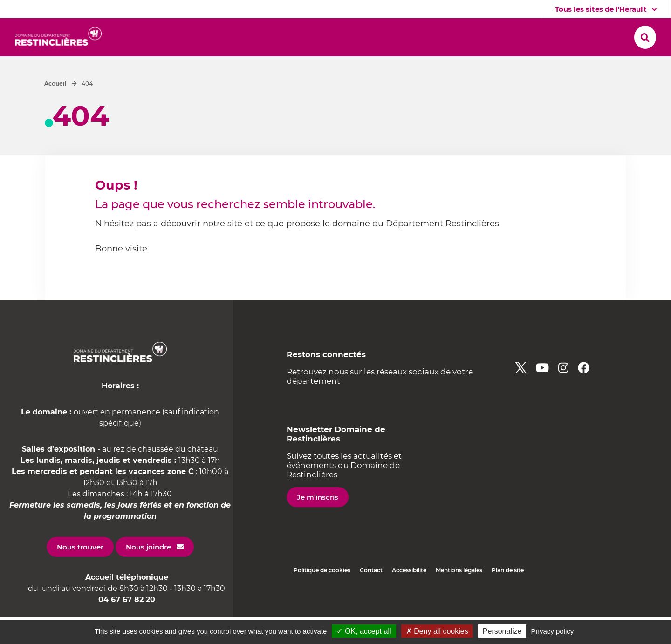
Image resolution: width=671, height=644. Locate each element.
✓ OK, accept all (364, 631)
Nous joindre (148, 574)
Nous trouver (80, 574)
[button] (149, 38)
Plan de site (508, 597)
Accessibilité (409, 597)
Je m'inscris (318, 524)
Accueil (56, 111)
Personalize (502, 631)
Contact (371, 597)
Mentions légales (459, 597)
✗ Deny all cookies (437, 631)
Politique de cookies (322, 597)
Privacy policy (553, 631)
